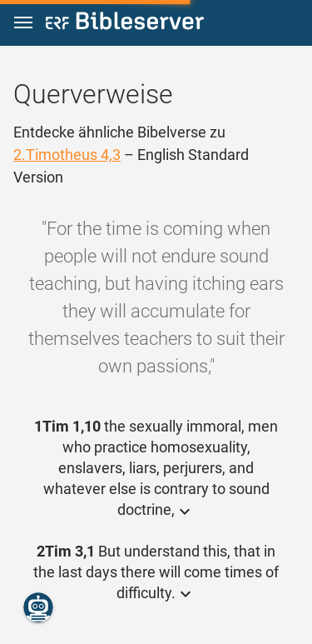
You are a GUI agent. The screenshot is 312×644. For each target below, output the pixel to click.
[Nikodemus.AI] (38, 607)
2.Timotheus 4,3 (67, 155)
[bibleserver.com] (125, 24)
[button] (23, 23)
